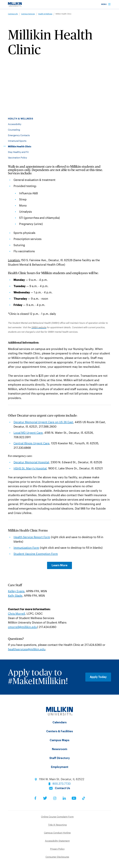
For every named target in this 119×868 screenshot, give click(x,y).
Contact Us (63, 788)
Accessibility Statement (57, 841)
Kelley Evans (16, 591)
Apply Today (98, 677)
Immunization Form (26, 548)
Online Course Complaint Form (57, 817)
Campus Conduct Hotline (57, 833)
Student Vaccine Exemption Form (36, 554)
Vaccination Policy (17, 158)
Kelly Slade (15, 596)
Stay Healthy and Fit (18, 152)
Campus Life (13, 14)
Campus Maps (60, 740)
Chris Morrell (16, 614)
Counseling (14, 130)
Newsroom (59, 749)
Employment (60, 767)
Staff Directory (60, 758)
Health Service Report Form (32, 537)
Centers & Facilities (60, 731)
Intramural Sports (17, 141)
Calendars (60, 722)
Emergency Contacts (19, 135)
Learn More (59, 565)
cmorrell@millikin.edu (22, 627)
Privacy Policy (57, 849)
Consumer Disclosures (57, 857)
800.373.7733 (62, 784)
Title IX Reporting (57, 825)
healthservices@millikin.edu (27, 649)
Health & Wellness (45, 14)
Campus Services (28, 14)
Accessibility (15, 124)
